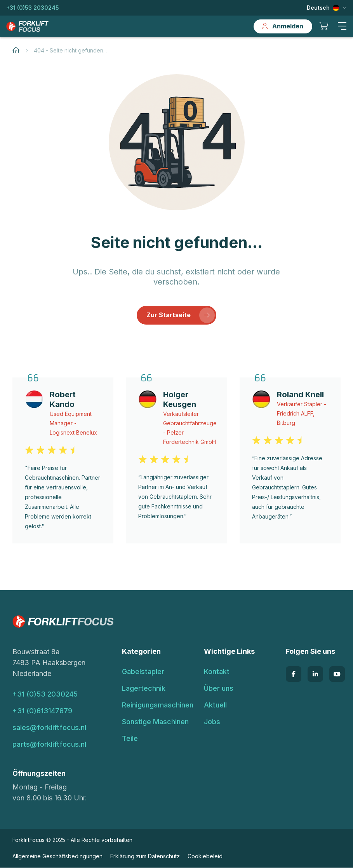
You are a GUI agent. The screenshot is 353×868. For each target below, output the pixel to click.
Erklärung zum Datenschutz (145, 857)
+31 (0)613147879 (42, 711)
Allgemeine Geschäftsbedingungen (57, 857)
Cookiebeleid (205, 857)
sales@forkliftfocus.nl (49, 728)
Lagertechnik (144, 689)
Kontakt (217, 672)
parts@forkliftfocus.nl (49, 745)
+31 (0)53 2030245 (33, 8)
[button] (342, 26)
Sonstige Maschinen (155, 722)
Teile (130, 739)
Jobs (212, 722)
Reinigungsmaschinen (158, 705)
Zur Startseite (181, 316)
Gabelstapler (143, 672)
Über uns (219, 689)
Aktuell (215, 705)
